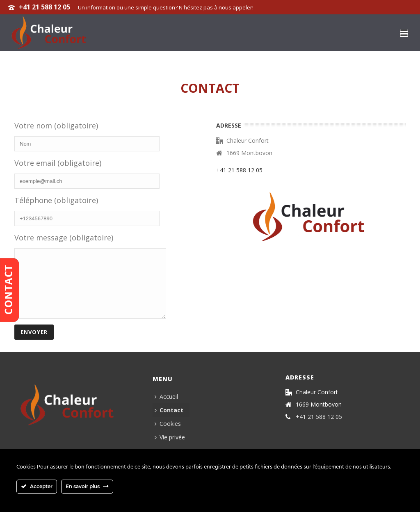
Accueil (166, 409)
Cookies (168, 436)
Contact (169, 422)
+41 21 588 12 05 (45, 7)
